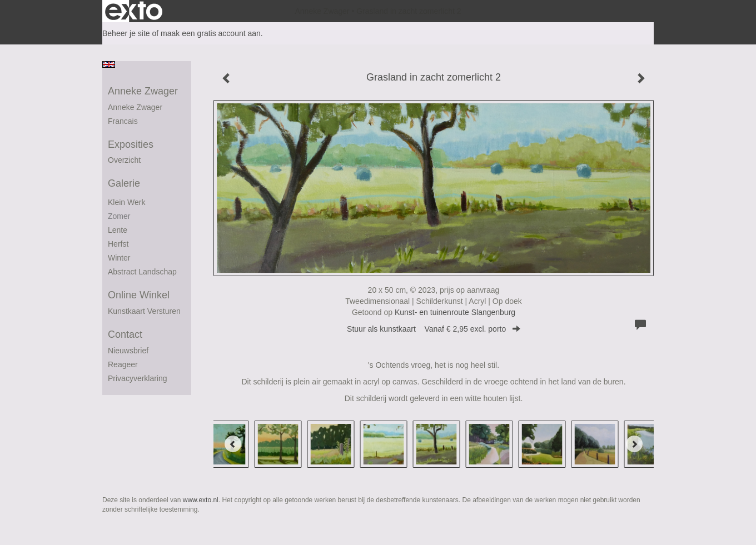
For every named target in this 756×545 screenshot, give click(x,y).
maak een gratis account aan (211, 33)
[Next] (634, 444)
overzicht (124, 160)
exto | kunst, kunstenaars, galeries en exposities (134, 11)
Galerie (124, 183)
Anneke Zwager (322, 11)
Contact (125, 334)
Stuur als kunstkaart (434, 329)
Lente (118, 230)
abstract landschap (142, 272)
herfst (118, 244)
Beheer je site (126, 33)
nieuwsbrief (128, 351)
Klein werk (126, 202)
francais (123, 121)
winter (119, 258)
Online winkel (139, 295)
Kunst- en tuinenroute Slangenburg (455, 312)
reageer (123, 364)
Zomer (119, 216)
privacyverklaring (138, 378)
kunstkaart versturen (144, 311)
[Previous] (233, 444)
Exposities (131, 144)
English (109, 64)
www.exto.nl (201, 500)
